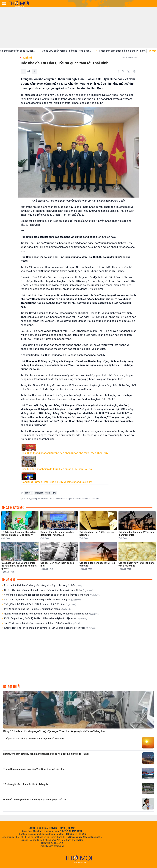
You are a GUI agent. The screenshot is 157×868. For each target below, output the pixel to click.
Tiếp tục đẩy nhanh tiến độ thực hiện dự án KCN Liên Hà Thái (57, 469)
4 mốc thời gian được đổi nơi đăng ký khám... (126, 51)
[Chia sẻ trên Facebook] (118, 71)
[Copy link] (129, 71)
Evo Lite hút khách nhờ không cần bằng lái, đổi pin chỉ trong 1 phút (43, 585)
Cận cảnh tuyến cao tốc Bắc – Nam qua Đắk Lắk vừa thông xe (43, 600)
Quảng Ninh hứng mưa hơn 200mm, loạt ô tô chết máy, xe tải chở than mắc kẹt (52, 614)
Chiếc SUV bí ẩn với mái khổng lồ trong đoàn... (70, 51)
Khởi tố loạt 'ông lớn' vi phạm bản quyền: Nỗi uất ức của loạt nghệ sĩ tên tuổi (50, 628)
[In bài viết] (134, 71)
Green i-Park (51, 493)
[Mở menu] (4, 3)
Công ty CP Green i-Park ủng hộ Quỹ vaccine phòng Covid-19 (57, 482)
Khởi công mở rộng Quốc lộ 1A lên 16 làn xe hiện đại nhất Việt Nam (46, 618)
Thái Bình (39, 493)
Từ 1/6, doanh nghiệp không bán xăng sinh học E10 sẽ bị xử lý (43, 623)
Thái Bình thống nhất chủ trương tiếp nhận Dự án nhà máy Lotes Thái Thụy (65, 453)
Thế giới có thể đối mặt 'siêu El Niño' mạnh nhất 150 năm (40, 604)
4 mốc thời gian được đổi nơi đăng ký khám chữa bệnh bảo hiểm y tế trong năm (52, 595)
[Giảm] (23, 71)
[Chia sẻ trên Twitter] (123, 71)
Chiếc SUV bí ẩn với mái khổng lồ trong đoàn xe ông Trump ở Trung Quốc (49, 590)
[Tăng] (35, 71)
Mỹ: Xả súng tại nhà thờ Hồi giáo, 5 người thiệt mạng (38, 609)
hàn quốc (29, 493)
